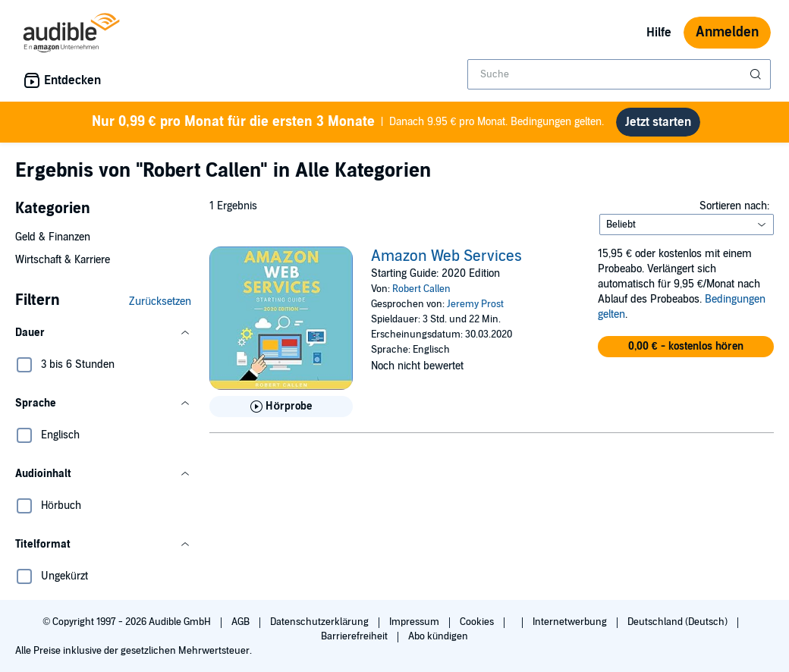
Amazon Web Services (446, 256)
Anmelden (727, 32)
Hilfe (659, 33)
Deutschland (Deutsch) (679, 622)
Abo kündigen (438, 636)
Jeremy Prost (475, 304)
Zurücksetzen (160, 301)
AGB (242, 622)
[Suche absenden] (757, 74)
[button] (103, 333)
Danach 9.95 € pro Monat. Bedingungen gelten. (348, 122)
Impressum (415, 622)
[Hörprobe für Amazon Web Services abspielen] (281, 407)
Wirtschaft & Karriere (63, 260)
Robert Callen (421, 289)
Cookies (478, 622)
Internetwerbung (571, 622)
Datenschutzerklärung (321, 622)
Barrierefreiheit (355, 636)
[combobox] (619, 74)
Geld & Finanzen (53, 237)
